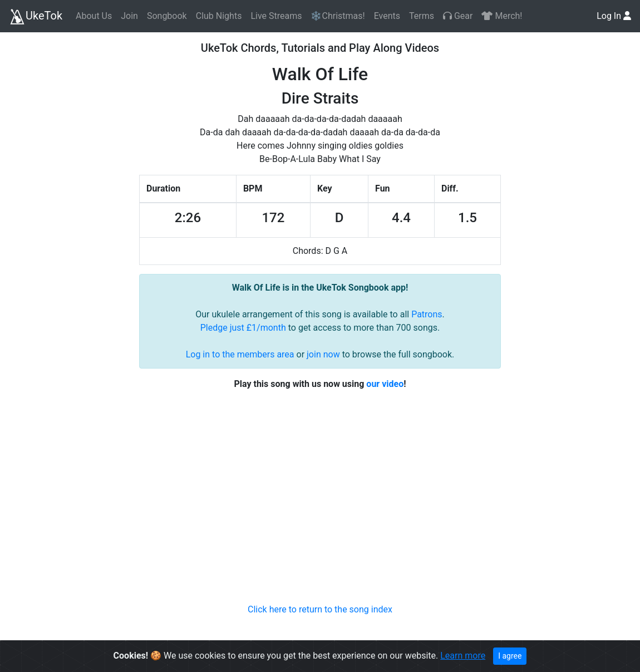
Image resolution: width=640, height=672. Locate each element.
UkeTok (36, 17)
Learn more (463, 656)
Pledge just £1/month (243, 328)
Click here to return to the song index (320, 609)
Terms (422, 16)
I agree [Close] (510, 656)
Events (387, 16)
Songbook (167, 16)
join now (323, 354)
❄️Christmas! (338, 16)
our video (385, 384)
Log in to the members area (240, 354)
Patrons (427, 314)
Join (129, 16)
